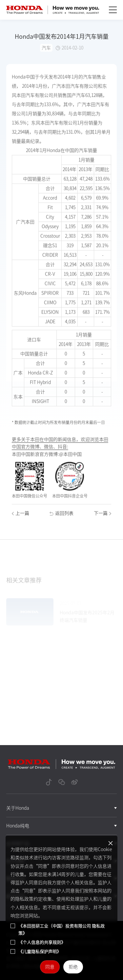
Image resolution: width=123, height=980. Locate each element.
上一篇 (20, 518)
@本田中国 (70, 459)
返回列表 (61, 518)
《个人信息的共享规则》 (42, 942)
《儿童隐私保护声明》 (40, 952)
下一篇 (102, 518)
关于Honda (18, 808)
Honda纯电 (18, 826)
